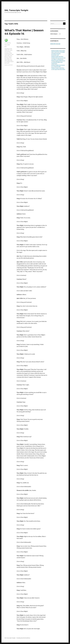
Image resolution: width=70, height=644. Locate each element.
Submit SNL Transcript (55, 44)
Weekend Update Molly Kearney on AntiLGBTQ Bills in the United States (58, 62)
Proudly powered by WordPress (23, 638)
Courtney (7, 53)
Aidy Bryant (7, 49)
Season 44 (9, 59)
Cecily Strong (7, 52)
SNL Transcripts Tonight (16, 10)
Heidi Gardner (8, 54)
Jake (12, 54)
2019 (6, 47)
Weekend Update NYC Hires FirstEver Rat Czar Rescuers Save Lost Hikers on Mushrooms (58, 58)
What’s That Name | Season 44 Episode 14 (24, 32)
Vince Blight (7, 62)
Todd (6, 60)
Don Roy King (8, 43)
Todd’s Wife (10, 60)
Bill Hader (10, 50)
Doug (10, 53)
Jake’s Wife (7, 56)
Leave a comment (9, 65)
